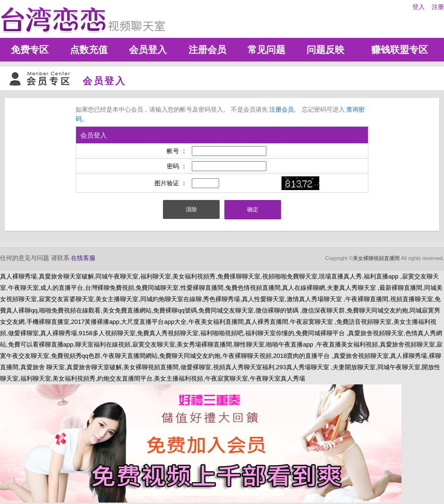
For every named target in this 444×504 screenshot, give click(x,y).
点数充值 (89, 50)
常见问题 (266, 50)
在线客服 (83, 258)
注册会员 (207, 50)
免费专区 (30, 50)
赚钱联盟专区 (400, 50)
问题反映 (325, 50)
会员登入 (148, 50)
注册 (438, 7)
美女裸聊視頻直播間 (376, 258)
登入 (418, 7)
